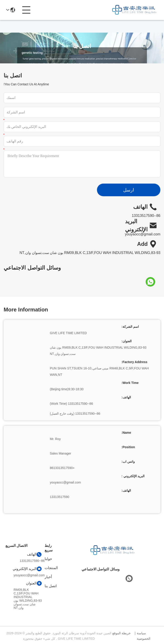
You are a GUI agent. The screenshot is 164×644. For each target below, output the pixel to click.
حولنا (48, 559)
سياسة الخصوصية (144, 636)
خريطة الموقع (122, 633)
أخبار (48, 577)
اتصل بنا (51, 586)
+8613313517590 (62, 468)
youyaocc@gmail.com (143, 234)
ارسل (129, 190)
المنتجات (51, 568)
